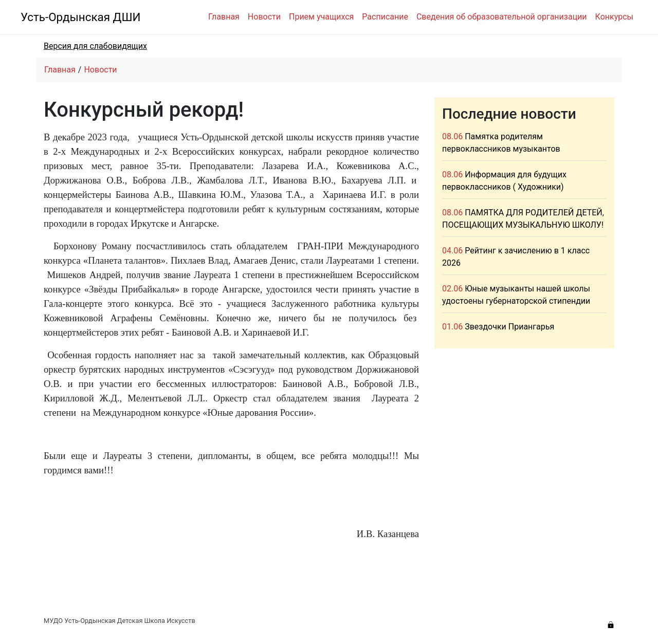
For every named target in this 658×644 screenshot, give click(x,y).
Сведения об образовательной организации (502, 17)
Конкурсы (614, 17)
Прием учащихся (321, 17)
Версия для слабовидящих (95, 46)
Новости (264, 17)
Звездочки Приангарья (509, 327)
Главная (224, 17)
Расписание (385, 17)
